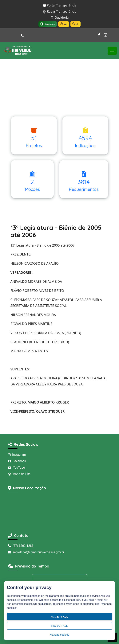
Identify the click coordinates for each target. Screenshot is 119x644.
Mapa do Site (19, 474)
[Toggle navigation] (112, 51)
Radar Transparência (59, 11)
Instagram (17, 455)
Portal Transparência (60, 5)
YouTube (16, 468)
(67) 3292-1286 (21, 546)
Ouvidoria (59, 18)
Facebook (17, 461)
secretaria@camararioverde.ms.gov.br (36, 552)
